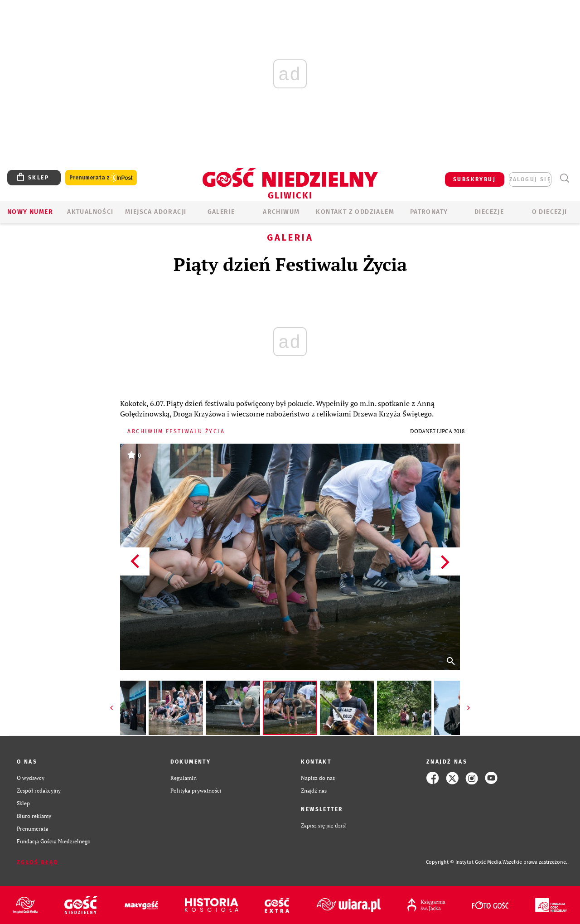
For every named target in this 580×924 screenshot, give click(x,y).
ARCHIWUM (281, 212)
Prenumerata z (101, 178)
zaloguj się (530, 179)
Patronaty (429, 212)
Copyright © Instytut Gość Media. (464, 862)
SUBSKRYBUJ (474, 179)
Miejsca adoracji (156, 212)
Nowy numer (30, 212)
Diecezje (489, 212)
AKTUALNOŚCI (90, 212)
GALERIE (221, 212)
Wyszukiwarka (564, 178)
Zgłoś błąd (38, 862)
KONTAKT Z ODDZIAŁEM (355, 212)
